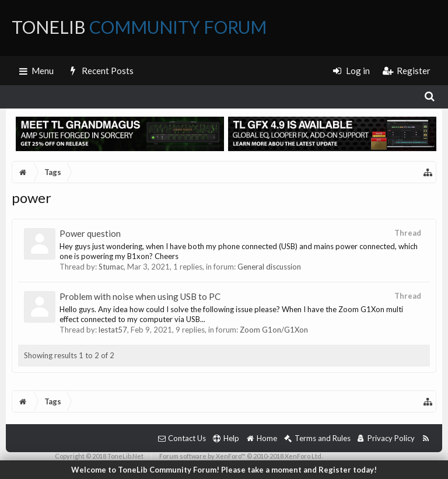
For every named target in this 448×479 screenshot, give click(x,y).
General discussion (269, 267)
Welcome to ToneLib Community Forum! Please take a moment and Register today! (224, 470)
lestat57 (113, 330)
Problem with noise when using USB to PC (140, 296)
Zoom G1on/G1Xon (274, 330)
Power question (90, 233)
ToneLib (139, 27)
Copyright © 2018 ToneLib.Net (99, 456)
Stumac (111, 267)
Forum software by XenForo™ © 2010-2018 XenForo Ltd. (241, 456)
